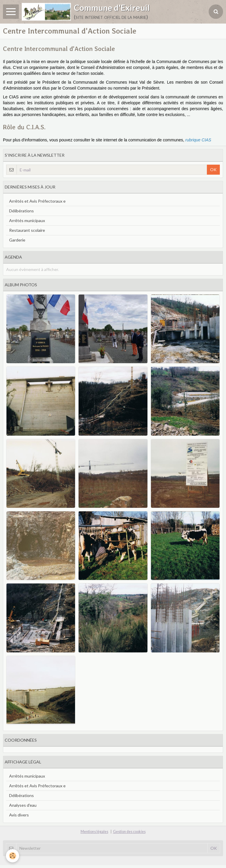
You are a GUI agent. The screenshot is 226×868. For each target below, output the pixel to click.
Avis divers (19, 815)
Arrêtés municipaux (27, 220)
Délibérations (21, 211)
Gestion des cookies (129, 832)
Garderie (17, 240)
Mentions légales (94, 832)
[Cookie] (13, 856)
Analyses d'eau (23, 805)
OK (213, 170)
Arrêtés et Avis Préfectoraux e (37, 201)
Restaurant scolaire (27, 230)
